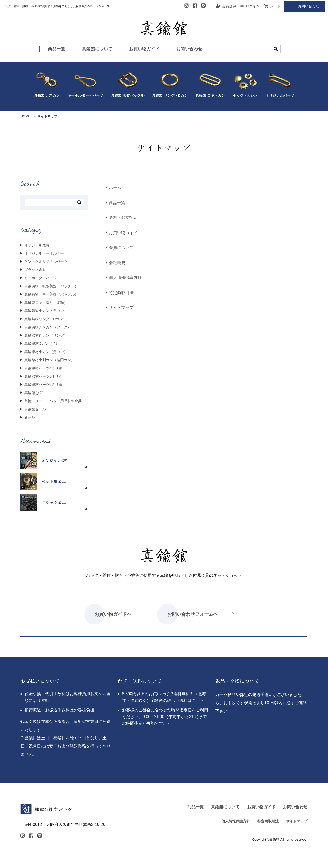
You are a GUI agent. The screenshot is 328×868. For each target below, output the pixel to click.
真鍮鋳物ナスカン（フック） (47, 327)
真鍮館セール (35, 409)
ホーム (115, 188)
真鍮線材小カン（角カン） (45, 352)
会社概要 (117, 263)
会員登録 (229, 6)
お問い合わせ (309, 6)
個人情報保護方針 (125, 278)
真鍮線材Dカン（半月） (43, 344)
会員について (121, 248)
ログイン (253, 6)
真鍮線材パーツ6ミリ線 (43, 385)
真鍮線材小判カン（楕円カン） (49, 360)
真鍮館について (97, 49)
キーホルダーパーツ (40, 278)
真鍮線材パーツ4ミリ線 (43, 368)
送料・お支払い (123, 218)
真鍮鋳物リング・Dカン (43, 319)
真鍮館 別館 (33, 393)
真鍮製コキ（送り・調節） (45, 303)
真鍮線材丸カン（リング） (45, 336)
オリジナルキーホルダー (44, 254)
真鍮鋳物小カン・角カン (44, 311)
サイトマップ (121, 308)
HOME (25, 116)
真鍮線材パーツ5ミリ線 (43, 377)
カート (275, 6)
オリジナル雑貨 (36, 245)
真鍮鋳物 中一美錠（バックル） (51, 295)
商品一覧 (57, 49)
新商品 (29, 418)
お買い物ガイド (144, 49)
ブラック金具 (35, 270)
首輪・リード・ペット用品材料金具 (53, 401)
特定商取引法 (121, 293)
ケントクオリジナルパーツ (45, 262)
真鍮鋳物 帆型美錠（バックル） (51, 286)
